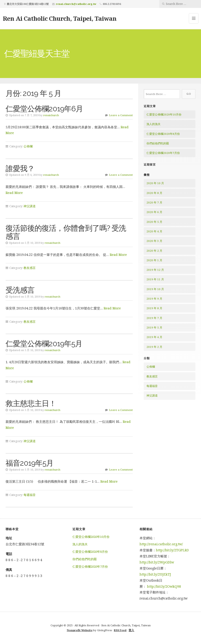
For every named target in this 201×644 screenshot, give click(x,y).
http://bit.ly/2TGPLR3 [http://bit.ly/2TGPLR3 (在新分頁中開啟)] (173, 550)
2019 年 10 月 (155, 289)
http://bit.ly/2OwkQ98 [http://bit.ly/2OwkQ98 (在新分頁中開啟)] (164, 586)
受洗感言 (20, 290)
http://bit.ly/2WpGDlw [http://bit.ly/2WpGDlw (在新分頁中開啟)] (157, 562)
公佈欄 (28, 146)
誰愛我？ (20, 168)
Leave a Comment (121, 115)
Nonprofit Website (80, 630)
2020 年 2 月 (154, 251)
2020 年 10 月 (155, 183)
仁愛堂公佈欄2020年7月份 (163, 153)
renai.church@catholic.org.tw (76, 4)
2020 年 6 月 (154, 212)
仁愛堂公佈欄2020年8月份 (163, 134)
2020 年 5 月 (154, 222)
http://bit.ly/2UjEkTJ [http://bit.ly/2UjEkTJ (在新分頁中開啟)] (155, 574)
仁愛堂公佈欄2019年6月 (44, 109)
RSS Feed (120, 630)
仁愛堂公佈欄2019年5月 (44, 344)
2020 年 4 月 (154, 231)
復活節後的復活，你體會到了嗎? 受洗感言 (66, 232)
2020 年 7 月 (154, 202)
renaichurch (51, 115)
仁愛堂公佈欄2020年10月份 (164, 114)
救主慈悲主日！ (31, 403)
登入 (131, 630)
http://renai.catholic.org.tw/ (161, 544)
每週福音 (30, 495)
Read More (14, 193)
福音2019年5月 (29, 463)
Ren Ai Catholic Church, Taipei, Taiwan (60, 18)
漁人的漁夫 (153, 124)
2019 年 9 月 (154, 299)
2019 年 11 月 (155, 279)
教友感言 (30, 268)
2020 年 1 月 (154, 260)
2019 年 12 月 (155, 270)
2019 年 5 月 (154, 327)
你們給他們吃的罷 (158, 143)
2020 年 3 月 (154, 241)
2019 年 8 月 (154, 308)
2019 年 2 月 (154, 347)
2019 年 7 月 (154, 318)
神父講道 (30, 206)
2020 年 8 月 (154, 193)
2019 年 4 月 (154, 337)
